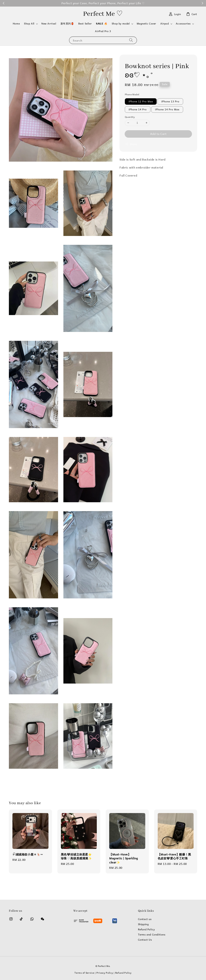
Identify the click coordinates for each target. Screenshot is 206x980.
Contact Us (145, 940)
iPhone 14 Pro (138, 109)
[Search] (131, 40)
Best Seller (85, 24)
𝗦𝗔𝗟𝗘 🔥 (102, 24)
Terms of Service (84, 973)
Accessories (183, 24)
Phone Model (132, 94)
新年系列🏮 (67, 24)
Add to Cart (158, 134)
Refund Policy (146, 929)
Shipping (143, 924)
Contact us (145, 919)
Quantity (130, 117)
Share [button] (131, 144)
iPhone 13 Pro (170, 101)
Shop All (29, 24)
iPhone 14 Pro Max (167, 109)
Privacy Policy (105, 973)
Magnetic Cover (146, 24)
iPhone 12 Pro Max (141, 101)
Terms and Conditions (152, 935)
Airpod (165, 24)
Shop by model (121, 24)
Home (16, 24)
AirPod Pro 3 (103, 31)
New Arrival (49, 24)
